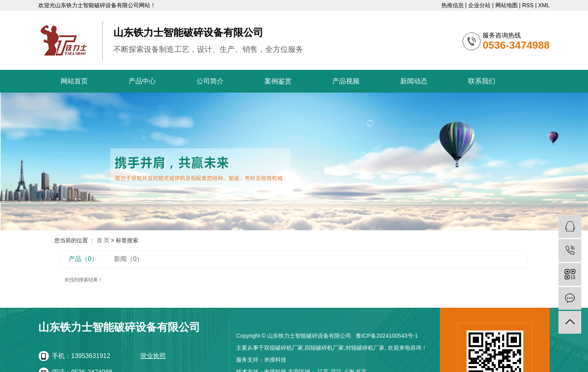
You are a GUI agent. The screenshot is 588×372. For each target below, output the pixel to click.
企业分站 (479, 5)
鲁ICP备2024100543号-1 (387, 336)
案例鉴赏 (278, 81)
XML (544, 5)
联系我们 (482, 81)
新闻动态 (414, 81)
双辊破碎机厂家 (284, 348)
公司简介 (210, 81)
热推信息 (453, 5)
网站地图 (507, 5)
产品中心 (142, 81)
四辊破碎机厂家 (324, 348)
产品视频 (346, 81)
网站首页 (74, 81)
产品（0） (83, 259)
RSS (528, 5)
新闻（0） (128, 259)
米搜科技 (275, 360)
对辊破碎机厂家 (365, 348)
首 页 (103, 240)
